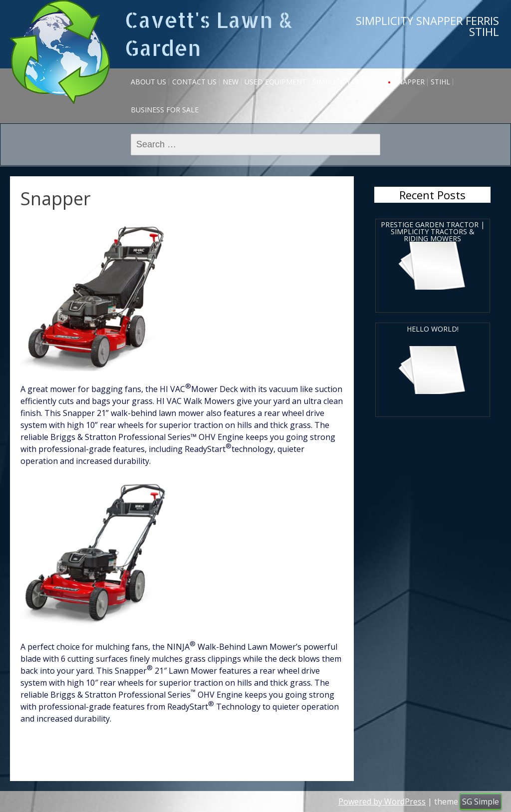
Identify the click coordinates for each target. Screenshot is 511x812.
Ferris (368, 82)
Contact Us (194, 82)
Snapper (409, 82)
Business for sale (165, 110)
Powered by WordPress (382, 802)
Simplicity (331, 82)
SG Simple (481, 802)
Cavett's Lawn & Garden (209, 34)
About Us (148, 82)
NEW (231, 82)
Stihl (440, 82)
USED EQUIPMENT (275, 82)
